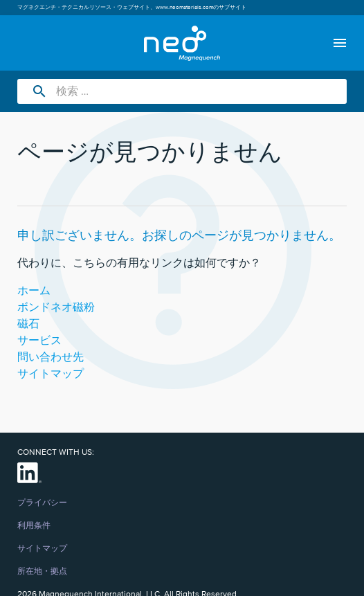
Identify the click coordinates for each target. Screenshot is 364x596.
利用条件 (34, 526)
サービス (39, 341)
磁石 (28, 324)
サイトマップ (51, 374)
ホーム (34, 291)
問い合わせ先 (51, 357)
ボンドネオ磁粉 (56, 307)
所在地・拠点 (42, 572)
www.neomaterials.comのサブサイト (201, 8)
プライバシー (42, 503)
